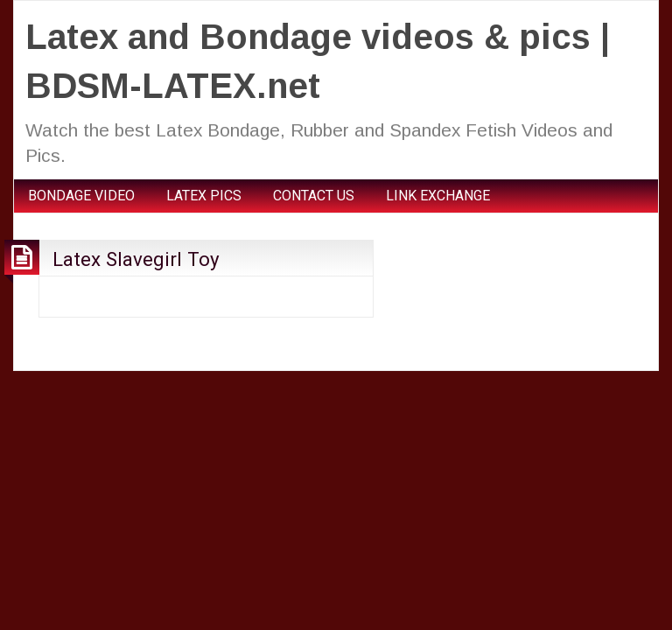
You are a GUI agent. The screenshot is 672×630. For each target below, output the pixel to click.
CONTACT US (314, 196)
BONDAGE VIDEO (81, 196)
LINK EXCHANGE (438, 196)
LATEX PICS (204, 196)
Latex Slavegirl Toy (136, 259)
